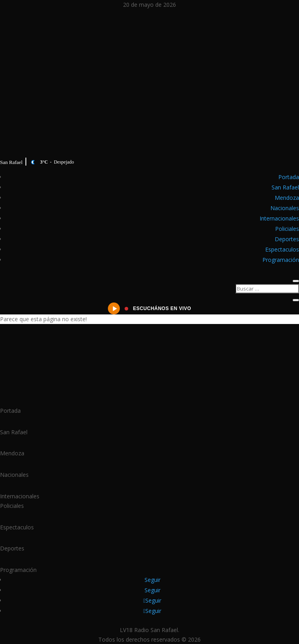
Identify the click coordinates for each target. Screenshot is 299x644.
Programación (281, 260)
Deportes (287, 239)
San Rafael (285, 187)
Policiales (287, 229)
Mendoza (287, 198)
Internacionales (279, 218)
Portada (289, 177)
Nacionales (285, 208)
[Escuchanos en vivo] (149, 308)
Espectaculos (282, 249)
